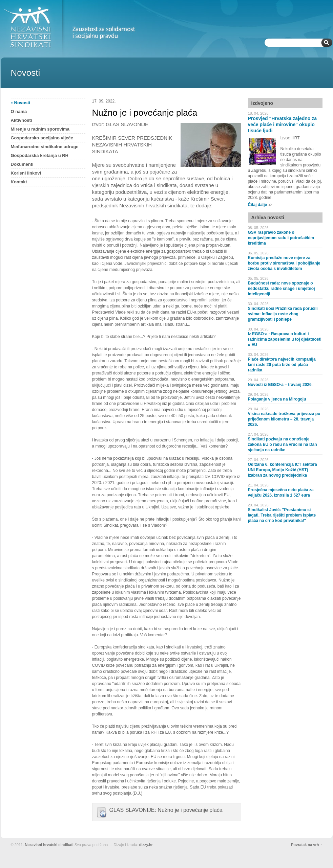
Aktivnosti (22, 120)
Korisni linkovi (26, 173)
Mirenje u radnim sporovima (40, 129)
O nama (19, 111)
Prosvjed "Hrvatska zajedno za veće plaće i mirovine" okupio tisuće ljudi (283, 124)
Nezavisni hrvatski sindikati (49, 845)
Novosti (22, 103)
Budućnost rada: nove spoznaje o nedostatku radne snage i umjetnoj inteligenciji (282, 289)
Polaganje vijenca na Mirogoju (277, 399)
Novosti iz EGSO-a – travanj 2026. (280, 385)
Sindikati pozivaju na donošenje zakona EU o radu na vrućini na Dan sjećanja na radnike (283, 444)
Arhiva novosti (268, 218)
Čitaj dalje (258, 205)
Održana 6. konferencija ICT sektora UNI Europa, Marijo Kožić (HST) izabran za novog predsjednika (283, 470)
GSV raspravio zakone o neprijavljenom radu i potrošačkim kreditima (281, 238)
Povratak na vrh (305, 845)
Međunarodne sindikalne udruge (45, 147)
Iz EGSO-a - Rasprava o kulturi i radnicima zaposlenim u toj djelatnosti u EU (285, 339)
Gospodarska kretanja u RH (40, 155)
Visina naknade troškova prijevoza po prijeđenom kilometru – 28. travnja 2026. (284, 419)
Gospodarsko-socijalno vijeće (42, 138)
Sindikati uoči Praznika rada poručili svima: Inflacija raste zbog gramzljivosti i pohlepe (283, 314)
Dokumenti (22, 164)
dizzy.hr (146, 845)
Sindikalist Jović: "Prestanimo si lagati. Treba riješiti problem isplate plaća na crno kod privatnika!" (282, 515)
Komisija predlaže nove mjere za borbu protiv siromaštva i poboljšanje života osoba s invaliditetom (284, 263)
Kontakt (19, 182)
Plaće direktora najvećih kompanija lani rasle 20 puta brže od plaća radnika (282, 365)
